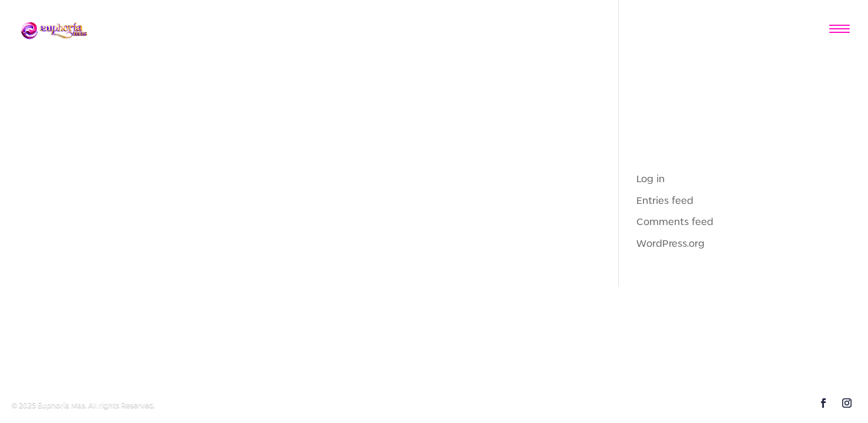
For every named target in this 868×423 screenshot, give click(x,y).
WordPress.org (671, 244)
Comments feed (675, 222)
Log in (651, 179)
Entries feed (665, 201)
